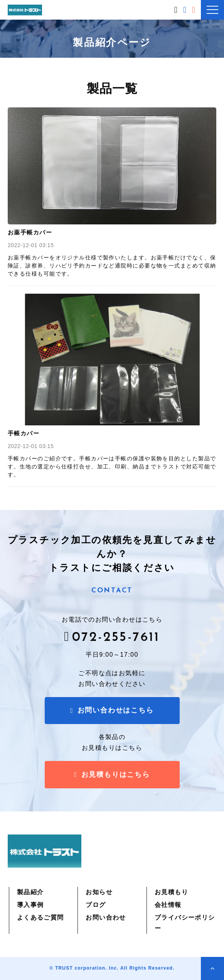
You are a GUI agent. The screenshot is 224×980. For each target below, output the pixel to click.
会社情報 (168, 905)
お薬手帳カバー (30, 232)
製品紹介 (30, 892)
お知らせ (99, 892)
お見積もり (171, 892)
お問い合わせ (106, 917)
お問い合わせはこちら (186, 10)
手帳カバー (24, 433)
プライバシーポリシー (185, 923)
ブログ (96, 905)
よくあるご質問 (40, 917)
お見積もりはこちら (195, 10)
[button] (212, 10)
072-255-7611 (177, 9)
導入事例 (30, 905)
